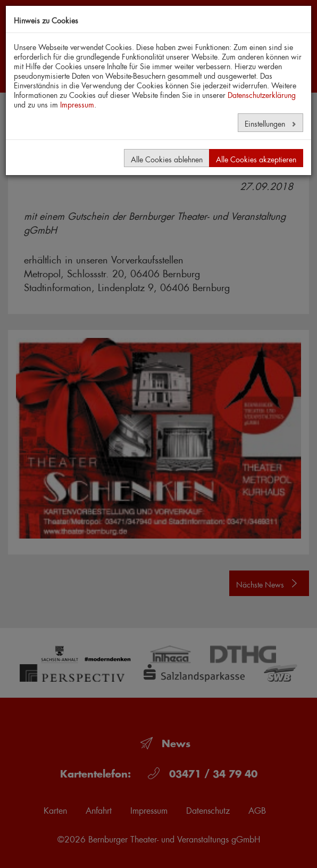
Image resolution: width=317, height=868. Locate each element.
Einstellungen (266, 122)
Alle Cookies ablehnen (167, 158)
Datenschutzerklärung (262, 94)
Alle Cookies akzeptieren (256, 158)
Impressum (77, 103)
